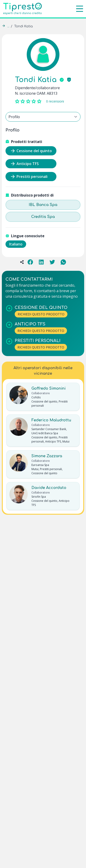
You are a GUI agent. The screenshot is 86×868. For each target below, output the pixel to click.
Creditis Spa (43, 217)
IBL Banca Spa (43, 205)
